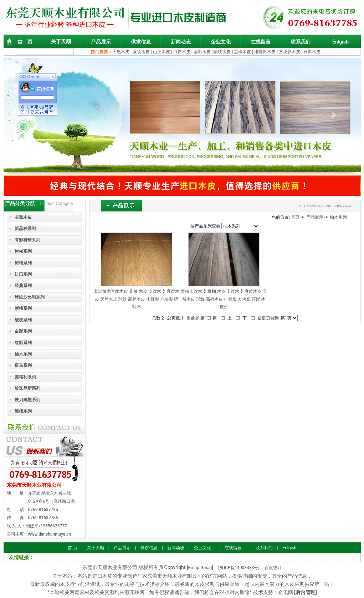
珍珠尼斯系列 (27, 388)
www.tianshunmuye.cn (50, 534)
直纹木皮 (141, 52)
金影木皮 (202, 52)
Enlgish (340, 42)
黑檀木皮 (242, 52)
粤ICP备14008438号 (239, 568)
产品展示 (101, 42)
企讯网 (286, 592)
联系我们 (301, 42)
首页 (295, 217)
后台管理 (306, 592)
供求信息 (141, 42)
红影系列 (23, 343)
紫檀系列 (23, 308)
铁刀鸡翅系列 (27, 400)
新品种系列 (25, 229)
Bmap (194, 568)
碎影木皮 (312, 52)
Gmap (206, 568)
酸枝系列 (23, 320)
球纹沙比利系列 (30, 297)
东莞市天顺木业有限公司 (34, 485)
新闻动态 (181, 42)
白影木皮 (182, 52)
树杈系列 (23, 251)
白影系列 (23, 331)
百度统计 (273, 568)
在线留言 (261, 42)
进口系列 (23, 274)
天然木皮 (121, 52)
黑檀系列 (23, 411)
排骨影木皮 (265, 52)
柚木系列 (23, 354)
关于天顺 (61, 41)
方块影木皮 (289, 52)
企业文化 (221, 42)
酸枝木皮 (223, 52)
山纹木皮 (162, 52)
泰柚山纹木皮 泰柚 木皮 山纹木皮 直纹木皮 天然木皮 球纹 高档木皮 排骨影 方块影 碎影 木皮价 (224, 299)
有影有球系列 (27, 240)
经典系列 (23, 286)
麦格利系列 (25, 377)
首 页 (25, 42)
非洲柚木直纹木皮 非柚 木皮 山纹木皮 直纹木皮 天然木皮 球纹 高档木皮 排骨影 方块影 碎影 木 (137, 299)
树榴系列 (23, 263)
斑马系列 (23, 366)
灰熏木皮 (23, 217)
